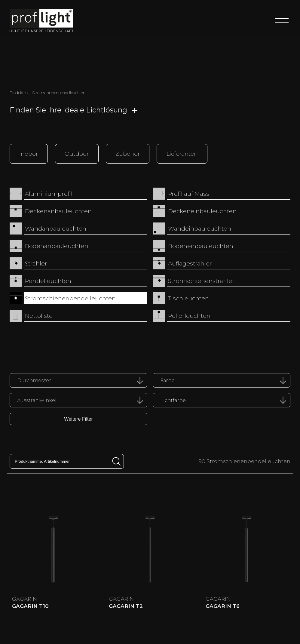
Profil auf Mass (189, 194)
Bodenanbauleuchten (57, 246)
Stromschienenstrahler (201, 281)
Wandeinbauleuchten (200, 228)
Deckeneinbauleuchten (202, 211)
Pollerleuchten (189, 316)
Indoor (29, 153)
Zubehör (128, 153)
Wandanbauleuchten (56, 228)
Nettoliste (39, 316)
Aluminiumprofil (49, 194)
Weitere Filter (78, 419)
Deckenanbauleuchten (58, 211)
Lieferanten (182, 153)
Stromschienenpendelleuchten (70, 298)
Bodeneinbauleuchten (201, 246)
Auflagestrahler (190, 263)
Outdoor (77, 153)
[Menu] (282, 20)
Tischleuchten (188, 298)
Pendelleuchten (48, 281)
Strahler (36, 263)
